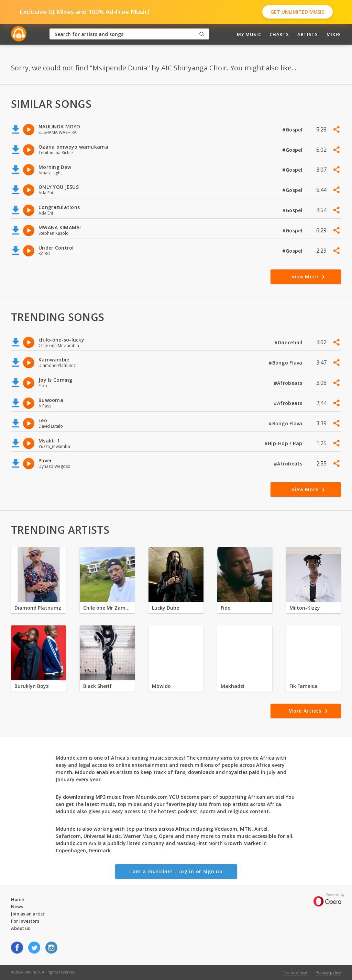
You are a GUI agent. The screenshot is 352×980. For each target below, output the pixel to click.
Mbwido (161, 686)
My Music (249, 34)
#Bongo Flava (286, 363)
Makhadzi (233, 686)
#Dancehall (289, 342)
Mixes (334, 34)
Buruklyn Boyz (32, 686)
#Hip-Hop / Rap (284, 443)
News (17, 907)
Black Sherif (97, 686)
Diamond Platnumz (38, 608)
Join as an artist (28, 914)
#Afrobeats (289, 383)
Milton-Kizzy (305, 608)
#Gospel (293, 130)
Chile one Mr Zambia (107, 608)
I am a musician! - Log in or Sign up (176, 871)
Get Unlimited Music (298, 12)
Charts (279, 34)
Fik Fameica (303, 686)
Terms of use (295, 972)
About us (20, 928)
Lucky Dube (166, 608)
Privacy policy (328, 972)
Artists (308, 34)
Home (18, 899)
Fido (226, 608)
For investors (25, 921)
